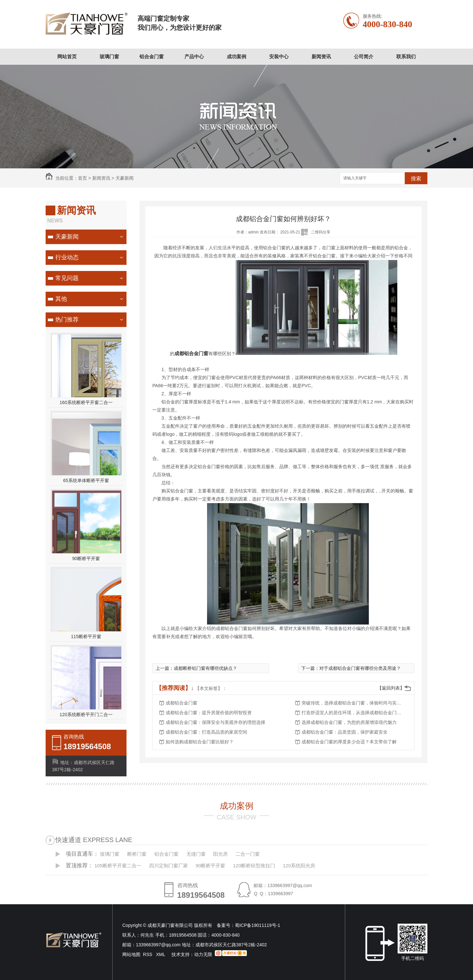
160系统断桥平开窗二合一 (86, 402)
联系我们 (406, 56)
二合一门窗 (248, 854)
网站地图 (131, 954)
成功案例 (236, 56)
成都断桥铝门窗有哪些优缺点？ (205, 668)
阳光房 (220, 854)
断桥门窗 (137, 854)
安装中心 (279, 56)
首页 (82, 178)
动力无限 (203, 954)
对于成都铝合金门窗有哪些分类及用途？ (360, 668)
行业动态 (67, 257)
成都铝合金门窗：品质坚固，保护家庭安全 (345, 732)
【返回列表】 (391, 688)
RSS (148, 954)
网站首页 (67, 56)
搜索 (416, 179)
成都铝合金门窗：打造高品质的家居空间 (206, 732)
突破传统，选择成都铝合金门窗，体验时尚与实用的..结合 (353, 703)
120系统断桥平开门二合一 (86, 715)
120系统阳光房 (299, 866)
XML (161, 954)
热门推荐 (67, 320)
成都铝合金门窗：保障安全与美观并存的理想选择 (215, 722)
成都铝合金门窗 (181, 703)
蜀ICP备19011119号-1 (258, 925)
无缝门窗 (196, 854)
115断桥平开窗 (86, 636)
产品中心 (194, 56)
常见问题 (67, 278)
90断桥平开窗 (86, 558)
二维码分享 (321, 232)
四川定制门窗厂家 (169, 866)
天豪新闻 (125, 178)
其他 (61, 299)
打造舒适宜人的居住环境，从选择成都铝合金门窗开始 (353, 713)
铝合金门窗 (152, 56)
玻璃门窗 (109, 56)
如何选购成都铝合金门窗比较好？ (200, 742)
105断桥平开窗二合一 (118, 866)
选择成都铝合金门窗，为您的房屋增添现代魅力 (349, 722)
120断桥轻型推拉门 (254, 866)
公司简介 (364, 56)
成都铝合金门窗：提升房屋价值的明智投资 (209, 713)
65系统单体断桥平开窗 (86, 480)
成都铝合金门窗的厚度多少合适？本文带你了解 (349, 742)
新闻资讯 (321, 56)
